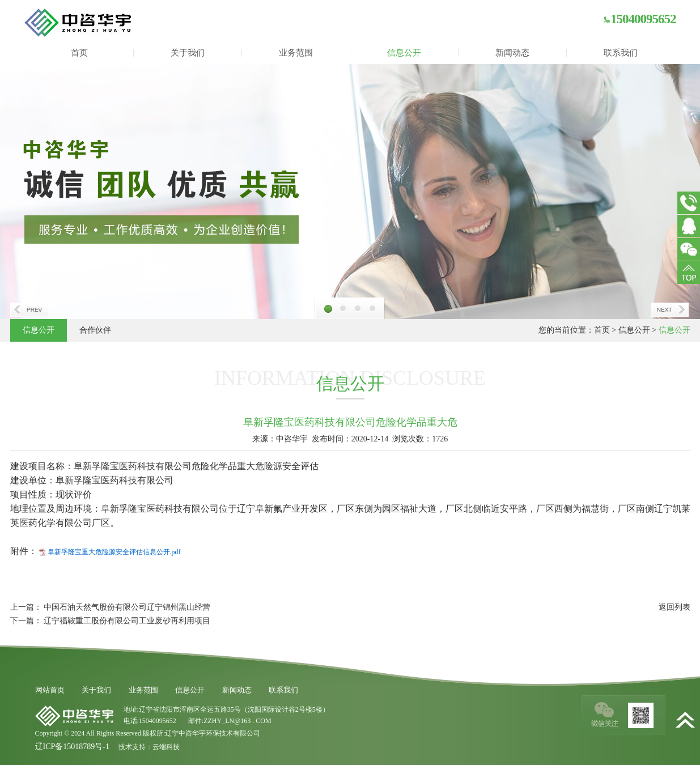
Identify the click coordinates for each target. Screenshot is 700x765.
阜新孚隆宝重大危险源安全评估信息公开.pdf (114, 552)
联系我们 (621, 53)
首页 (79, 53)
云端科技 (166, 747)
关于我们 (188, 53)
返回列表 (674, 607)
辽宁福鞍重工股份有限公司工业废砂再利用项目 (127, 621)
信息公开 (404, 53)
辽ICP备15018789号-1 (72, 747)
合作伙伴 (95, 330)
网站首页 (50, 690)
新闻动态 (512, 53)
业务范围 (296, 53)
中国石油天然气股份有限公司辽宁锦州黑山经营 (127, 607)
